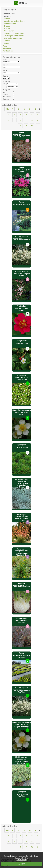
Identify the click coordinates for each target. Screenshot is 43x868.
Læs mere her (21, 860)
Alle (7, 109)
